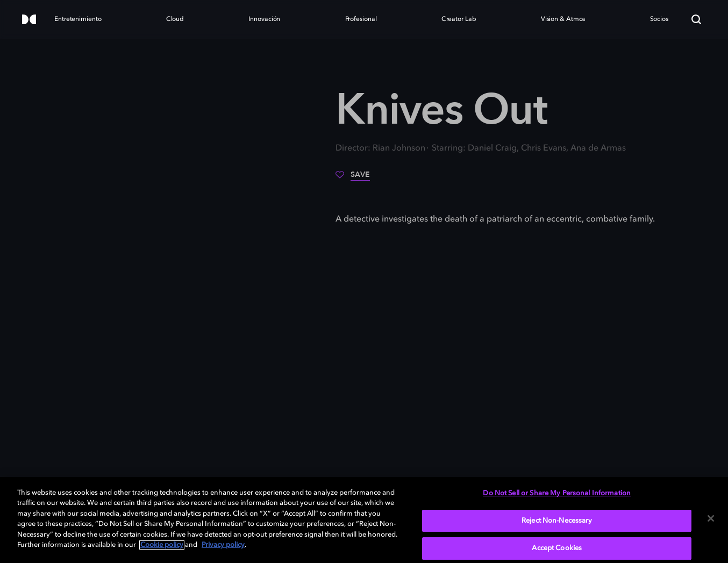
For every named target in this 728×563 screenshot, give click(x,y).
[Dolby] (29, 20)
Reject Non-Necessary (557, 521)
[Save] (353, 179)
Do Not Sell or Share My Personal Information (557, 493)
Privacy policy (223, 545)
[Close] (711, 518)
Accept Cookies (557, 548)
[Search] (696, 19)
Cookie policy (162, 545)
